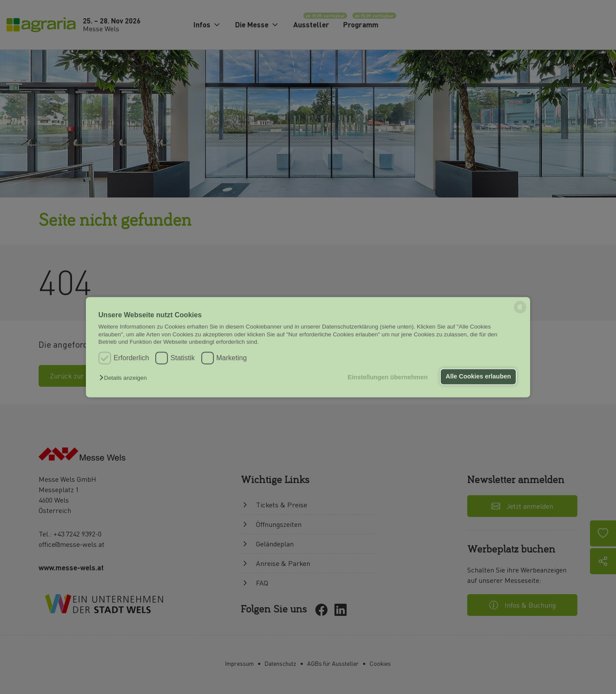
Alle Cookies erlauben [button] (478, 377)
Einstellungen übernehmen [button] (388, 378)
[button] (125, 378)
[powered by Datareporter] (520, 312)
